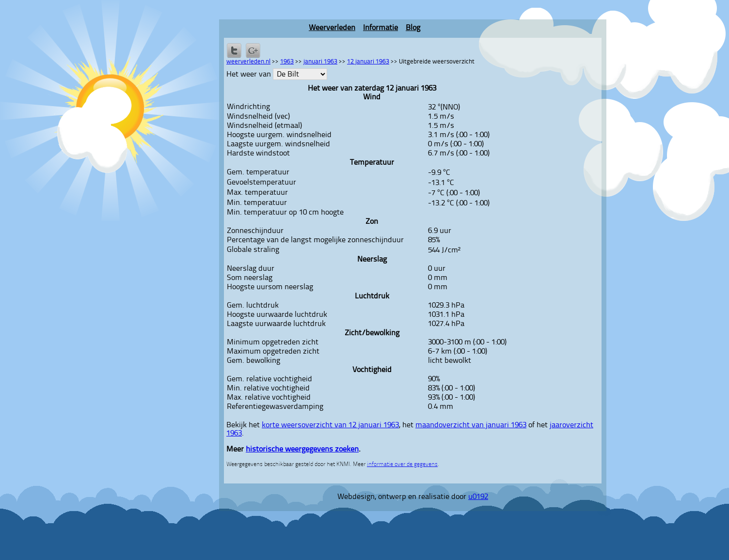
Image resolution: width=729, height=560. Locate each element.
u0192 (478, 497)
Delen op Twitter (234, 50)
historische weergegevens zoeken (302, 450)
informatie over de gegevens (402, 465)
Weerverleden (332, 28)
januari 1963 (320, 62)
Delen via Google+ (253, 50)
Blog (413, 28)
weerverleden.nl (248, 62)
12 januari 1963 (368, 62)
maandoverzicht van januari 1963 (471, 425)
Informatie (380, 28)
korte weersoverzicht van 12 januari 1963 (330, 425)
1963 (287, 62)
